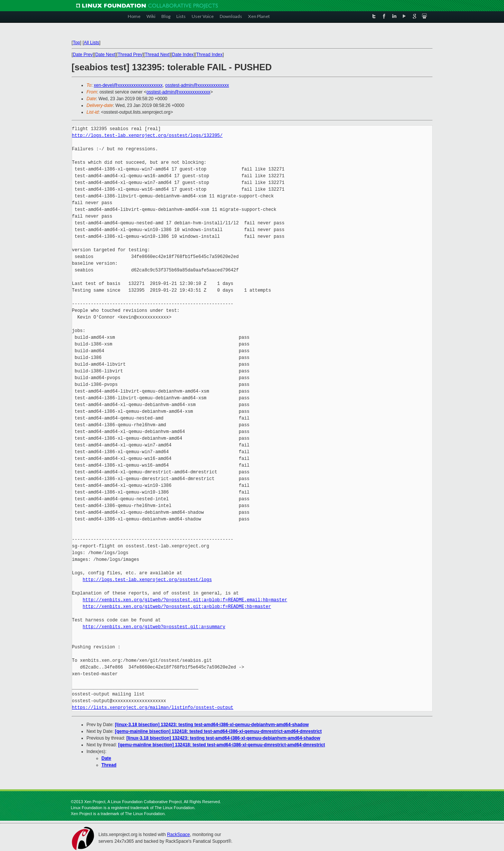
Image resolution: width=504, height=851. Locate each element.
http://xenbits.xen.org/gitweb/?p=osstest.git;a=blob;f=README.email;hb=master (185, 600)
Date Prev (83, 55)
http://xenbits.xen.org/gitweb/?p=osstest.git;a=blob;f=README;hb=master (177, 607)
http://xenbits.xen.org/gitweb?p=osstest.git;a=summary (154, 627)
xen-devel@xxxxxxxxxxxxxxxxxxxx (128, 85)
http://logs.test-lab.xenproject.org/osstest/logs (147, 580)
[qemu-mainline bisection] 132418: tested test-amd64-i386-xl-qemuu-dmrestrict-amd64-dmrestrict (219, 731)
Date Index (183, 55)
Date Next (105, 55)
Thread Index (209, 55)
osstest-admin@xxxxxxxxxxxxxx (197, 85)
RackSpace (178, 835)
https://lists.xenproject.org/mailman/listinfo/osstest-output (153, 708)
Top (76, 43)
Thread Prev (130, 55)
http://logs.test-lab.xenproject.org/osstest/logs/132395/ (147, 136)
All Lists (91, 43)
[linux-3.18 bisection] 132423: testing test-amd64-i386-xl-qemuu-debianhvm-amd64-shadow (212, 725)
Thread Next (157, 55)
